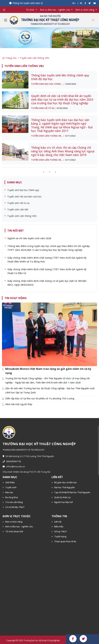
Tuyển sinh (11, 487)
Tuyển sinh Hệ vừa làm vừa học (24, 197)
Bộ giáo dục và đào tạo (65, 482)
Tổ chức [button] (30, 10)
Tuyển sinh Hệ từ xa (43, 108)
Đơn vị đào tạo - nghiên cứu (19, 526)
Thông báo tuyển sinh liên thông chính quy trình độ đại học (60, 77)
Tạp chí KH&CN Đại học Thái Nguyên (72, 492)
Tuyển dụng (60, 536)
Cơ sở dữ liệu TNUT (15, 507)
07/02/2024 (62, 108)
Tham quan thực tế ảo (65, 541)
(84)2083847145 (12, 461)
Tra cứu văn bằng (14, 502)
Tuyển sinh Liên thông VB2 (35, 58)
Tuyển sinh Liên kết (18, 209)
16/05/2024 (71, 84)
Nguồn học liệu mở (63, 502)
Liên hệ (58, 522)
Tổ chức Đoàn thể (14, 531)
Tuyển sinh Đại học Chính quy (23, 190)
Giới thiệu (10, 482)
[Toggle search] (93, 20)
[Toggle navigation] (6, 20)
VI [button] (73, 3)
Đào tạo (9, 492)
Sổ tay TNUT (61, 531)
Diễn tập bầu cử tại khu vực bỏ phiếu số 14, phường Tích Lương (40, 398)
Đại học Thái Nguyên (65, 487)
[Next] (56, 172)
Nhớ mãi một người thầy (19, 404)
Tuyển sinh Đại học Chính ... (47, 84)
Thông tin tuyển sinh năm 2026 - (31, 3)
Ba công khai (12, 497)
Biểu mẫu (59, 526)
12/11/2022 (70, 136)
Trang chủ (9, 58)
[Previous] (44, 172)
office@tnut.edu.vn (14, 467)
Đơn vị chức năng (14, 522)
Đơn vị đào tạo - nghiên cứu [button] (55, 10)
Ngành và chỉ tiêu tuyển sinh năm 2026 (29, 238)
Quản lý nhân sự (62, 497)
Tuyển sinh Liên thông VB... (47, 136)
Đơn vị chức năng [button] (85, 10)
